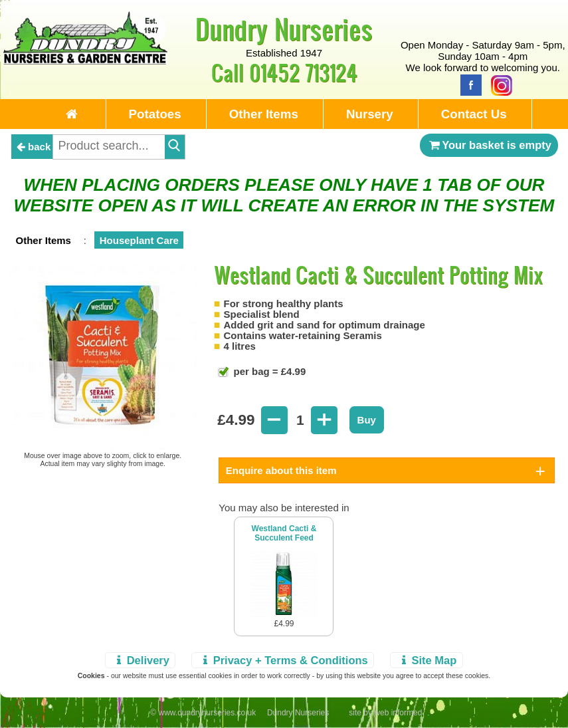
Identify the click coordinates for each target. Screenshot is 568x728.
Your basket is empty (489, 145)
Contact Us (474, 114)
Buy (367, 420)
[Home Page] (86, 61)
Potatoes (155, 114)
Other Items (264, 114)
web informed (398, 713)
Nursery (370, 114)
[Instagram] (498, 84)
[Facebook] (468, 84)
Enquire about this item (281, 470)
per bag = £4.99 (268, 371)
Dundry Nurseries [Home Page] (284, 29)
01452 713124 (303, 72)
